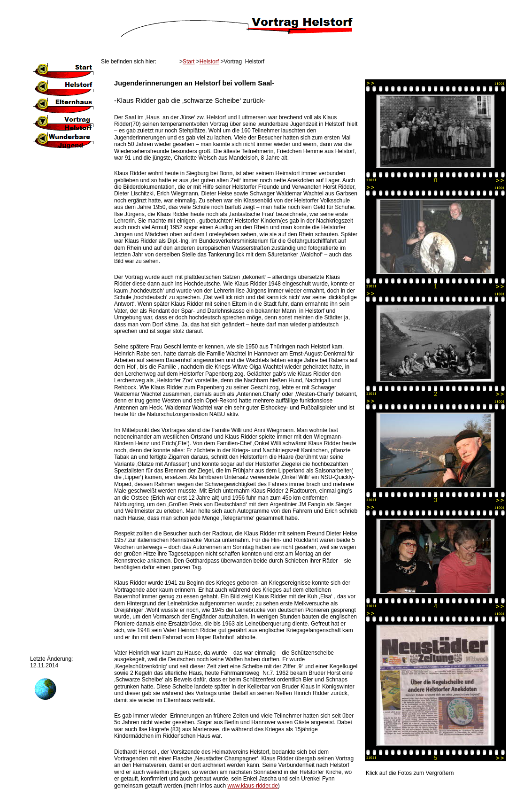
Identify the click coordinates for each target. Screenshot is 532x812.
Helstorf (209, 62)
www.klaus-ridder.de (252, 786)
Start (189, 62)
